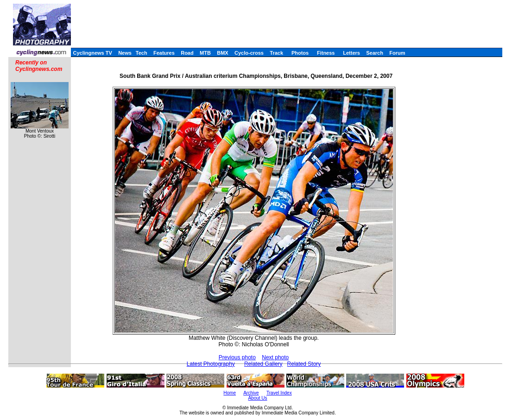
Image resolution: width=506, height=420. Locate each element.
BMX (222, 53)
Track (276, 53)
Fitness (326, 53)
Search (375, 53)
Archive (251, 393)
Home (230, 393)
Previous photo (237, 357)
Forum (397, 53)
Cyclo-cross (249, 53)
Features (164, 53)
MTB (205, 53)
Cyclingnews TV (92, 53)
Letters (351, 53)
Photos (300, 53)
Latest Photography (211, 364)
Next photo (275, 357)
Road (187, 53)
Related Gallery (263, 364)
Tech (142, 53)
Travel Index (279, 393)
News (125, 53)
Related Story (304, 364)
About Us (257, 398)
